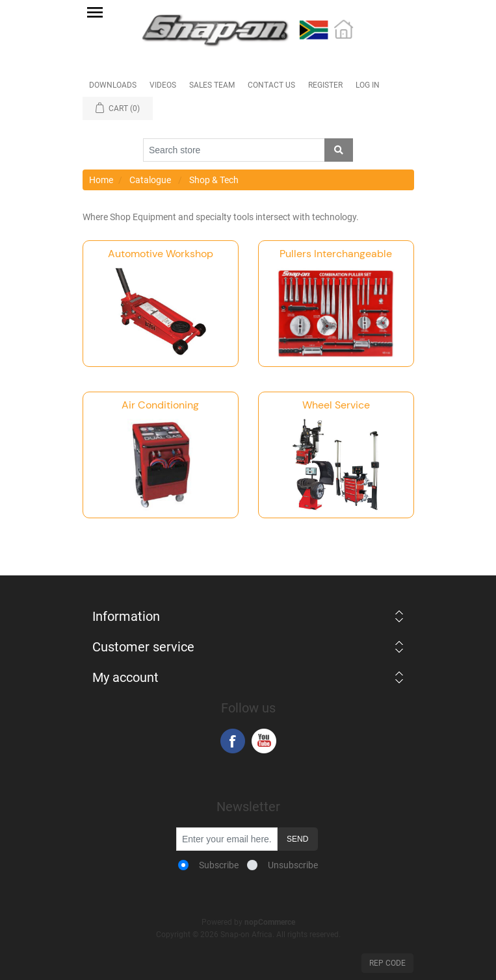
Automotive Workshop (161, 254)
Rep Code (387, 963)
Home (101, 180)
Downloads (113, 85)
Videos (163, 85)
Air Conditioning (160, 405)
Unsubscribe (293, 865)
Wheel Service (336, 405)
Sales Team (212, 85)
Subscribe (219, 865)
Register (325, 85)
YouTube (264, 741)
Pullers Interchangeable (336, 254)
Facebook (233, 741)
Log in (368, 85)
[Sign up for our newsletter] (227, 839)
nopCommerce (270, 922)
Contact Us (271, 85)
